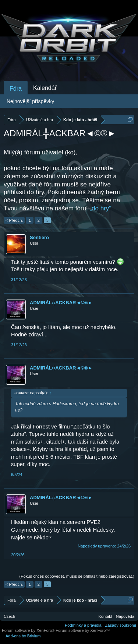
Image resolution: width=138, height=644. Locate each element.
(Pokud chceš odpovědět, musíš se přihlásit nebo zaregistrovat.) (77, 576)
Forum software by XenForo (29, 630)
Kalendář (45, 88)
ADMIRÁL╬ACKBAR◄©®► (61, 303)
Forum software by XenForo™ (83, 630)
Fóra (16, 89)
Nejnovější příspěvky (30, 101)
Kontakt (105, 616)
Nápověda (125, 616)
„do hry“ (100, 208)
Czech (9, 616)
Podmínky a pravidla (83, 625)
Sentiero (39, 237)
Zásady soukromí (121, 625)
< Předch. (14, 220)
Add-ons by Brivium (23, 636)
